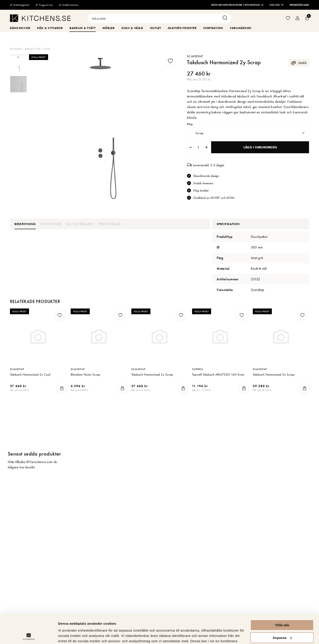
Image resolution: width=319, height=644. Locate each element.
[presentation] (18, 64)
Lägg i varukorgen (260, 147)
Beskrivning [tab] (25, 224)
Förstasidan (16, 49)
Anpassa (282, 609)
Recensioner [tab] (51, 224)
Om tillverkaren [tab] (80, 224)
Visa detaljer (68, 635)
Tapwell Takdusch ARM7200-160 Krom (218, 379)
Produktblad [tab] (109, 224)
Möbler (109, 28)
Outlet (156, 28)
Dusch (47, 49)
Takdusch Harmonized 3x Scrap (274, 379)
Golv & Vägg (132, 28)
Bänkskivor (20, 28)
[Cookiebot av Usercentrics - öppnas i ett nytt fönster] (29, 635)
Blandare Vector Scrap (85, 379)
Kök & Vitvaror (50, 28)
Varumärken (241, 28)
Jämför (299, 63)
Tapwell (198, 373)
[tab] (18, 64)
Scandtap (195, 56)
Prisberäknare (299, 5)
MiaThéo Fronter (182, 28)
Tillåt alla (282, 596)
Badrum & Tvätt (83, 28)
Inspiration (213, 28)
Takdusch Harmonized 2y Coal (30, 379)
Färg (190, 124)
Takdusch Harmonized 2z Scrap (152, 379)
